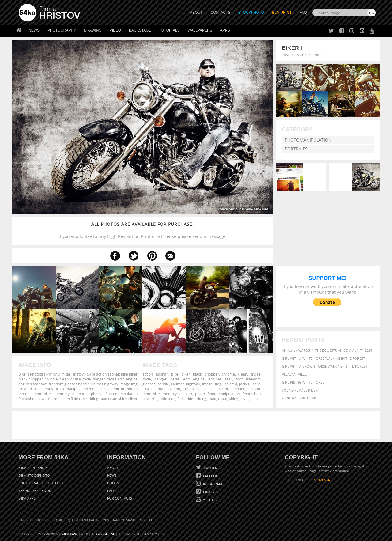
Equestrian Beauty (83, 520)
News (34, 30)
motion (239, 389)
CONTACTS (221, 13)
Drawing (93, 30)
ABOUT (196, 13)
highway (193, 384)
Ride (181, 399)
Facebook (211, 476)
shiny (234, 399)
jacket (244, 384)
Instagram (212, 484)
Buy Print (282, 13)
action (148, 374)
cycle (147, 379)
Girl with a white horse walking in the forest (323, 358)
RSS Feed (146, 520)
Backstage (140, 30)
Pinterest (211, 492)
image (207, 384)
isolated (230, 384)
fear (229, 379)
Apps (225, 30)
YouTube (210, 500)
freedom (253, 379)
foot (239, 379)
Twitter (210, 468)
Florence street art (300, 398)
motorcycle (172, 394)
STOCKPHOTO (251, 13)
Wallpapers (200, 30)
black (197, 374)
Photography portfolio (41, 483)
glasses (149, 384)
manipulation (169, 389)
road (212, 399)
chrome (228, 374)
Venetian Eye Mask (119, 520)
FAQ (303, 13)
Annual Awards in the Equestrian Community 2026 (327, 350)
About (113, 468)
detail (175, 379)
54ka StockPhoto (34, 475)
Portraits (296, 149)
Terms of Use (103, 534)
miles (208, 389)
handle (163, 384)
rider (191, 399)
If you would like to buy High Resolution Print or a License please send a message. (142, 230)
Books (113, 483)
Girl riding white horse (303, 382)
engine (199, 379)
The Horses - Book (35, 491)
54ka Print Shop (33, 468)
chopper (212, 374)
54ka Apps (27, 498)
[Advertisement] (197, 425)
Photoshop (252, 394)
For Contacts (120, 498)
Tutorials (170, 30)
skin (254, 399)
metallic (192, 389)
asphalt (162, 374)
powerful (150, 399)
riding (202, 399)
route (223, 399)
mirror (223, 389)
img (218, 384)
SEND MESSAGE (322, 480)
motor (255, 389)
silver (244, 399)
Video (115, 30)
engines (215, 379)
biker (186, 374)
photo (200, 394)
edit (186, 379)
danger (160, 379)
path (188, 394)
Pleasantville (294, 374)
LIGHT (148, 389)
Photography (62, 30)
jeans (256, 384)
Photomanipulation (308, 140)
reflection (167, 399)
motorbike (151, 394)
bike (175, 374)
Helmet (177, 384)
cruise (255, 374)
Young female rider (300, 390)
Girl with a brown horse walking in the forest (324, 366)
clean (243, 374)
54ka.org (69, 534)
